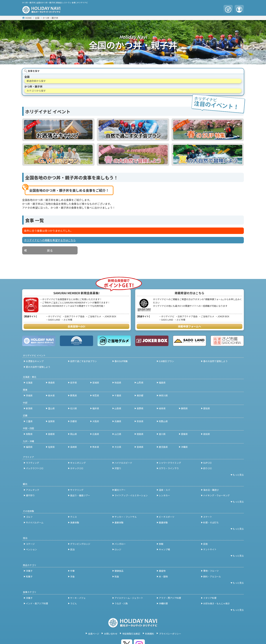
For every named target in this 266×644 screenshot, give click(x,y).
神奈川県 (163, 395)
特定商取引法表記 (131, 634)
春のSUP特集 (121, 361)
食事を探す (34, 71)
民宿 (205, 544)
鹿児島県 (163, 447)
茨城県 (29, 395)
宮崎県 (140, 447)
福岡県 (29, 447)
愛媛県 (184, 434)
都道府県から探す (36, 81)
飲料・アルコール (212, 576)
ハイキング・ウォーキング (216, 495)
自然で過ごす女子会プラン (83, 361)
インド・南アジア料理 (37, 603)
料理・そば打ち (211, 522)
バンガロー (120, 544)
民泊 (72, 549)
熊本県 (96, 447)
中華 (72, 571)
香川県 (162, 434)
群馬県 (74, 395)
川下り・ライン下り (169, 468)
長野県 (140, 408)
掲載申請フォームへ (190, 326)
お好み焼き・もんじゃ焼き (216, 603)
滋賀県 (51, 421)
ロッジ (118, 549)
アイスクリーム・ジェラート (129, 598)
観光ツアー (120, 490)
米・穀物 (163, 576)
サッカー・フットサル (126, 517)
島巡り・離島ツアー (80, 495)
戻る (50, 250)
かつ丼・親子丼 (50, 18)
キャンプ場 (164, 549)
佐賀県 (51, 447)
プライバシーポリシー (170, 634)
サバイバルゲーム (35, 522)
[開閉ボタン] (236, 475)
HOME (28, 18)
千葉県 (118, 395)
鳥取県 (29, 434)
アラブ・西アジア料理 (170, 598)
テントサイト (210, 549)
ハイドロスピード (123, 463)
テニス (74, 517)
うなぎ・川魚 (121, 603)
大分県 (118, 447)
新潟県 (29, 408)
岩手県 (74, 382)
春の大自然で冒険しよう (215, 361)
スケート (208, 517)
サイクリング (77, 490)
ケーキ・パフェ (78, 598)
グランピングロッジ (80, 544)
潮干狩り (30, 495)
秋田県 (118, 382)
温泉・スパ (164, 490)
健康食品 (119, 571)
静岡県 (184, 408)
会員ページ (94, 634)
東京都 (140, 395)
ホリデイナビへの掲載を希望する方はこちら (50, 240)
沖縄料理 (163, 603)
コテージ (30, 544)
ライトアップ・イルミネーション (131, 495)
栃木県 (51, 395)
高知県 (207, 434)
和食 (117, 576)
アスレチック (33, 490)
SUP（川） (208, 463)
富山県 (51, 408)
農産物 (162, 571)
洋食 (72, 576)
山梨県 (118, 408)
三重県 (29, 421)
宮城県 (96, 382)
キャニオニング (78, 463)
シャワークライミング (170, 463)
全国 (37, 18)
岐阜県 (162, 408)
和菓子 (29, 576)
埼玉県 (96, 395)
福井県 (96, 408)
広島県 (96, 434)
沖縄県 (184, 447)
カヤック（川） (77, 468)
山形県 (140, 382)
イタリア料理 (210, 598)
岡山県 (74, 434)
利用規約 (150, 634)
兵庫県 (118, 421)
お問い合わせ (111, 634)
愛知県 (207, 408)
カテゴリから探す (36, 91)
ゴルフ (29, 517)
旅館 (161, 544)
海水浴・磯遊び (211, 490)
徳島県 (140, 434)
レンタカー (164, 495)
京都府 (74, 421)
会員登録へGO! (76, 326)
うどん (74, 603)
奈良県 (140, 421)
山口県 (118, 434)
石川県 (74, 408)
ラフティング (32, 463)
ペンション (31, 549)
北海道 (29, 382)
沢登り (118, 468)
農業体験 (119, 522)
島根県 (51, 434)
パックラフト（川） (35, 468)
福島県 (162, 382)
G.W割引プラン (166, 361)
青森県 (51, 382)
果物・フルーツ (211, 571)
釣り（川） (208, 468)
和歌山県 (163, 421)
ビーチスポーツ (167, 517)
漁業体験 (75, 522)
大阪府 (96, 421)
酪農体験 (163, 522)
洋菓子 (29, 571)
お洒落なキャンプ (35, 361)
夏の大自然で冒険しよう (38, 367)
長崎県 (74, 447)
